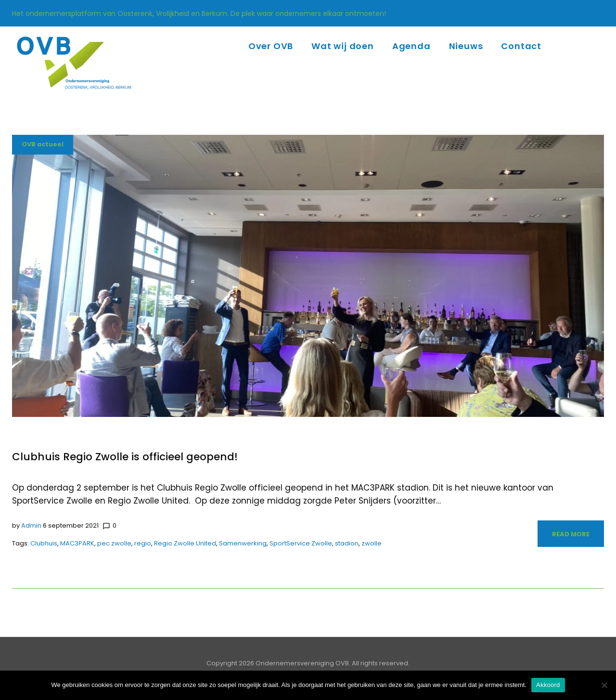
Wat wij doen (343, 46)
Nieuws (466, 46)
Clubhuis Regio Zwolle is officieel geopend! (125, 457)
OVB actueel (43, 145)
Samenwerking (243, 543)
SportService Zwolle (301, 543)
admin (31, 525)
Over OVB (271, 46)
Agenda (411, 46)
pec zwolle (114, 543)
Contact (521, 46)
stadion (347, 543)
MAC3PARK (77, 543)
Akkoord (548, 685)
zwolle (372, 543)
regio (143, 543)
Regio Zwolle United (185, 543)
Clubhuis (44, 543)
